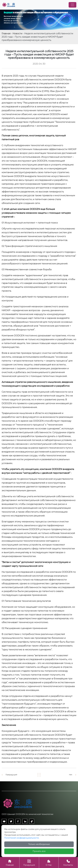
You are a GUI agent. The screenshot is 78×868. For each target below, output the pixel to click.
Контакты (68, 862)
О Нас (49, 862)
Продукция (29, 862)
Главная (6, 34)
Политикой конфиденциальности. (22, 838)
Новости (17, 34)
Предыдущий (11, 775)
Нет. (71, 775)
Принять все (39, 851)
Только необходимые (39, 844)
